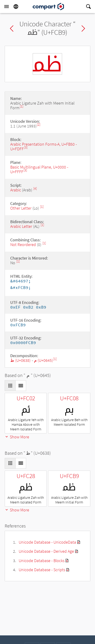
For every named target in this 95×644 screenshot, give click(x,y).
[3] (26, 147)
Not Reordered (23, 245)
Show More (17, 437)
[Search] (88, 7)
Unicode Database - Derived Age (46, 551)
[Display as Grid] (10, 386)
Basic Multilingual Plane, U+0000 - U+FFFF (39, 169)
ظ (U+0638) (20, 360)
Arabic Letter (21, 226)
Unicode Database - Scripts (42, 570)
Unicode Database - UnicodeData (47, 542)
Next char (83, 28)
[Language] (16, 7)
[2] (39, 125)
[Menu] (7, 7)
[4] (35, 188)
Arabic (16, 190)
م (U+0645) (44, 360)
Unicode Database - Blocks (42, 561)
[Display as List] (21, 386)
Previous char (12, 28)
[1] (22, 106)
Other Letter (21, 208)
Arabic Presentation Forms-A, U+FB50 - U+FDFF (44, 146)
